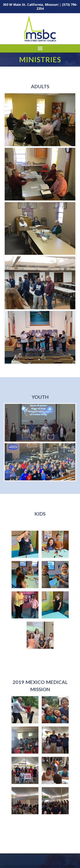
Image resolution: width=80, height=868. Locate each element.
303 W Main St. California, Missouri (31, 5)
